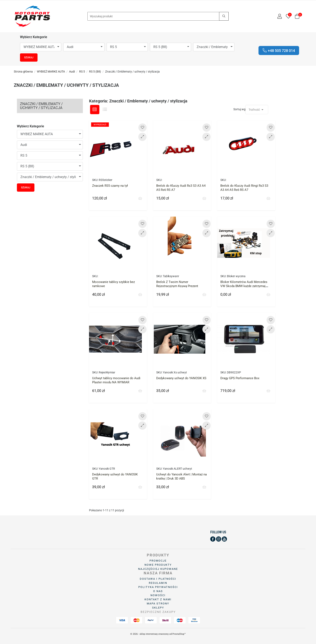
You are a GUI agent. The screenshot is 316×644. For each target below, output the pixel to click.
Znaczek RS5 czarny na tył (110, 186)
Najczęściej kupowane (158, 569)
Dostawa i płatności (158, 579)
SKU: (95, 180)
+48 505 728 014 (279, 51)
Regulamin (158, 583)
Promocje (158, 561)
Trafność (257, 110)
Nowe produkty (158, 565)
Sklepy (158, 608)
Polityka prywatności (158, 587)
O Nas (158, 591)
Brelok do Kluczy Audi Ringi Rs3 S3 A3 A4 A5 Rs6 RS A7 (244, 188)
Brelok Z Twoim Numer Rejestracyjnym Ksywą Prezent (177, 284)
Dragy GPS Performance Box (240, 378)
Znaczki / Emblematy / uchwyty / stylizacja (41, 106)
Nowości (158, 595)
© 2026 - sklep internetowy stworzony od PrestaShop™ (158, 634)
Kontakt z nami (158, 599)
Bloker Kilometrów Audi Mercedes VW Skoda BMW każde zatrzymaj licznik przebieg (244, 286)
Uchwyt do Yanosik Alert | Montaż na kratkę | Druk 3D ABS (181, 476)
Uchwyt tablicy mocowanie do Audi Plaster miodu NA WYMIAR (116, 380)
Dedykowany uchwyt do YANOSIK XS (181, 378)
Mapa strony (158, 604)
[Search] (158, 16)
